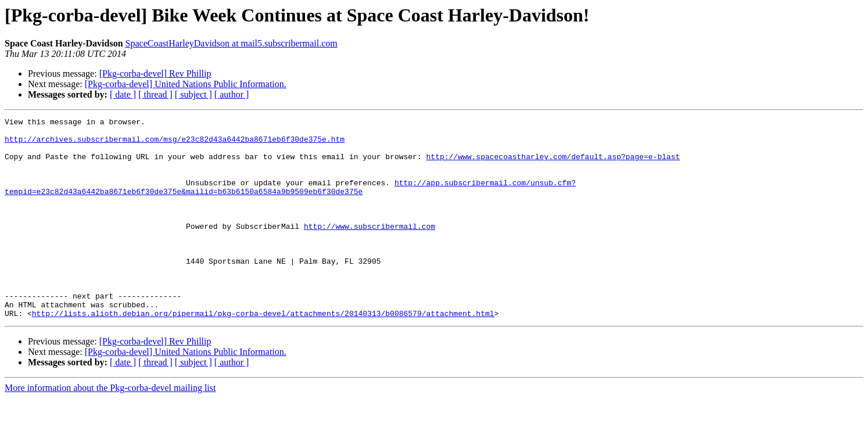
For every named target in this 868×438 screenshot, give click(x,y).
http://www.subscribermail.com (370, 249)
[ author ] (232, 94)
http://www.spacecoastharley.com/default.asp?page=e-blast (553, 165)
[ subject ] (193, 94)
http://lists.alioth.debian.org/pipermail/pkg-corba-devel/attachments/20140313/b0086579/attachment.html (263, 353)
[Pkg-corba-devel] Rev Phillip (155, 73)
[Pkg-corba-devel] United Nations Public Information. (186, 84)
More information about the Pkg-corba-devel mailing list (110, 428)
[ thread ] (155, 94)
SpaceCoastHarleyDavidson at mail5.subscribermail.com (232, 43)
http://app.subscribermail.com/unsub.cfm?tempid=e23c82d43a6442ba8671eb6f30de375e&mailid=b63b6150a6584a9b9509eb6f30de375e (290, 202)
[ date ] (123, 94)
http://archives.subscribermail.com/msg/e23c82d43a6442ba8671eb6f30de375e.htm (175, 144)
